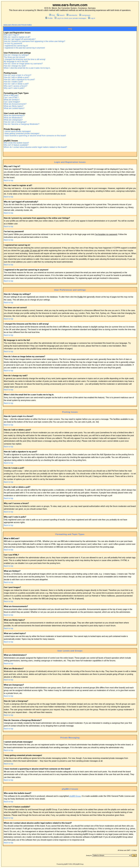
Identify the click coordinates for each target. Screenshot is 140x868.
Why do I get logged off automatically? (20, 39)
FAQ (52, 15)
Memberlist (72, 15)
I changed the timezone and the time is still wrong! (25, 59)
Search (61, 15)
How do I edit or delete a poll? (16, 84)
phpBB (66, 864)
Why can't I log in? (11, 35)
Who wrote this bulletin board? (16, 143)
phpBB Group (75, 796)
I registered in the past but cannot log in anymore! (24, 48)
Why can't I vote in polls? (14, 88)
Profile (49, 18)
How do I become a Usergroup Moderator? (22, 124)
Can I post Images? (12, 102)
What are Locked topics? (14, 108)
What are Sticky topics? (14, 106)
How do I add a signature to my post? (19, 79)
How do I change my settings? (16, 55)
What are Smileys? (12, 100)
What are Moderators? (13, 118)
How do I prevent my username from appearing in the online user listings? (34, 41)
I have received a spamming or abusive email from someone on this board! (35, 136)
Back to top (8, 180)
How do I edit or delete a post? (16, 77)
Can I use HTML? (11, 97)
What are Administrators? (14, 115)
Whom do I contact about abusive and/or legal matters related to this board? (35, 147)
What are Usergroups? (13, 120)
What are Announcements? (15, 104)
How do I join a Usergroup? (15, 122)
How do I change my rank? (15, 66)
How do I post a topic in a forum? (17, 75)
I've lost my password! (13, 43)
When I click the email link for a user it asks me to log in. (27, 68)
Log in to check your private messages (70, 18)
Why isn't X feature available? (16, 145)
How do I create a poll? (13, 82)
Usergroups (85, 15)
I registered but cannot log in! (16, 46)
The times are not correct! (14, 57)
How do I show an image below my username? (23, 64)
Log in (92, 18)
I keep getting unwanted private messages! (22, 133)
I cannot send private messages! (17, 131)
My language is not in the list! (16, 61)
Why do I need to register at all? (17, 37)
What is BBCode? (11, 95)
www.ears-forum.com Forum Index (18, 25)
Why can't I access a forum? (15, 86)
